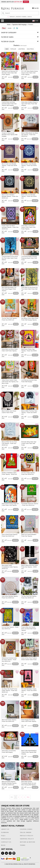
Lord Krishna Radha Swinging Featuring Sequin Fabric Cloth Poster (29, 258)
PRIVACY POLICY (27, 836)
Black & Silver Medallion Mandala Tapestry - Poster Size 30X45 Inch (10, 196)
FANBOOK (5, 832)
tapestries (28, 818)
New (7, 49)
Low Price (21, 49)
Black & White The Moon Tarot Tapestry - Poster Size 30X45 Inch (29, 413)
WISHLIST (12, 17)
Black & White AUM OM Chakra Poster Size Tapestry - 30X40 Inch (30, 567)
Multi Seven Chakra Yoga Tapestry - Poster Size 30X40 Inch (29, 351)
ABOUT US (5, 829)
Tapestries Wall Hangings (19, 25)
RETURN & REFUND (28, 842)
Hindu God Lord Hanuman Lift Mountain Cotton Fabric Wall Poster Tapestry (10, 73)
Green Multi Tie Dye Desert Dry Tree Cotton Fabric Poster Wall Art (30, 289)
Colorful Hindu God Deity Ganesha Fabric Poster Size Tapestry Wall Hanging (9, 104)
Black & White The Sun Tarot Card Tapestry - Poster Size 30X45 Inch (9, 443)
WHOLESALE (6, 839)
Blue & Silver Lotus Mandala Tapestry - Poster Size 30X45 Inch (29, 165)
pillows (22, 818)
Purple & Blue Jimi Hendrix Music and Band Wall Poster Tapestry (29, 629)
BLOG (3, 845)
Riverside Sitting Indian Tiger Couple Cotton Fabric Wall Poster (29, 443)
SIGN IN (29, 17)
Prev (12, 797)
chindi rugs (10, 818)
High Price (30, 49)
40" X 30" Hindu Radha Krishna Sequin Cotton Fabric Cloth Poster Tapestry (30, 73)
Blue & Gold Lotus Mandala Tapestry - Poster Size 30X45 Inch (9, 165)
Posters (31, 25)
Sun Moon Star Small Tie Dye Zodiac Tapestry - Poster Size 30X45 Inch (9, 690)
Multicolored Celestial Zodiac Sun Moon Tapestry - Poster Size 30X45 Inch (9, 660)
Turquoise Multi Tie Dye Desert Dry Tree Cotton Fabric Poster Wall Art (10, 258)
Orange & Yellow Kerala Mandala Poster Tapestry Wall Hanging (10, 135)
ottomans (31, 819)
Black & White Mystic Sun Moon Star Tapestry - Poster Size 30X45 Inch (30, 135)
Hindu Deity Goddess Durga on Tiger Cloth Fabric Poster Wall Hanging (30, 104)
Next (28, 797)
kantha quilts (14, 819)
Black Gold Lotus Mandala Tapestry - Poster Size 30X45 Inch (29, 196)
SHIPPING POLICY (27, 839)
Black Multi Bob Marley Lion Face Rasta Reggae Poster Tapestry (9, 289)
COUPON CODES (26, 829)
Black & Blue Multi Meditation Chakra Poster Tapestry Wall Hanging (29, 752)
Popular (13, 49)
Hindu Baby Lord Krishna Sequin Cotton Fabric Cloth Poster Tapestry (28, 227)
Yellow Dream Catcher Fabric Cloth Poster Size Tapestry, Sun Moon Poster (10, 382)
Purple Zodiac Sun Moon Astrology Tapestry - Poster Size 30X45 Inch (10, 227)
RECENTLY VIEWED (21, 17)
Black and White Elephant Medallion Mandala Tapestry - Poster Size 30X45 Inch (9, 783)
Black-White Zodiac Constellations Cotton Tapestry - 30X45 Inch (10, 567)
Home (9, 25)
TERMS (23, 845)
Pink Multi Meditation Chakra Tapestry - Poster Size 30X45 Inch (29, 690)
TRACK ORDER (26, 832)
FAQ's (3, 836)
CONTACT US (6, 842)
